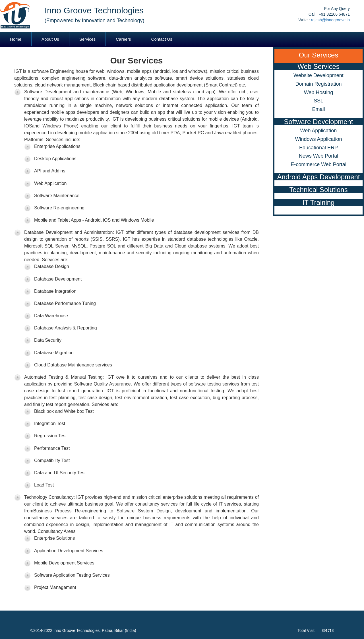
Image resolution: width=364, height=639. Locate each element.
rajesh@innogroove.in (330, 20)
